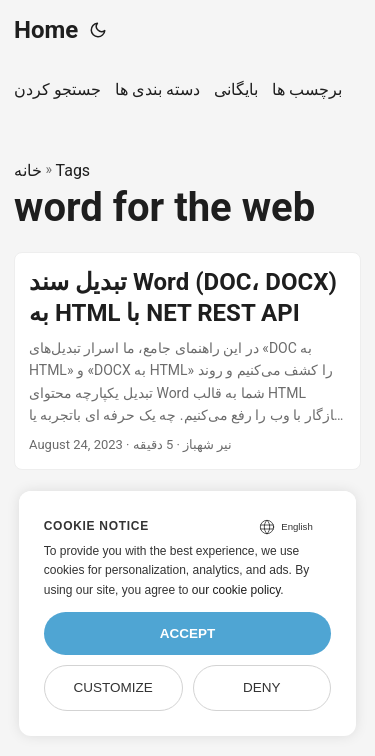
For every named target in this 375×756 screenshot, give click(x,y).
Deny (262, 687)
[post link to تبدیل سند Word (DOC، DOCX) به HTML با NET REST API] (187, 361)
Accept (188, 633)
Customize (112, 687)
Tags (73, 170)
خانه (28, 170)
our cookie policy (236, 590)
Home (46, 30)
